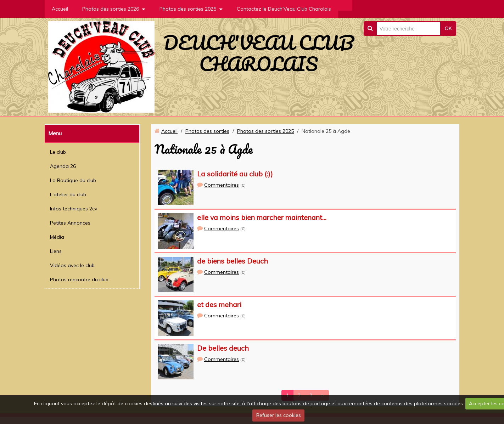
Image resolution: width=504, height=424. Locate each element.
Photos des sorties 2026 (111, 9)
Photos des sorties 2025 (188, 9)
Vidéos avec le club (72, 265)
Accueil (60, 9)
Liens (56, 251)
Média (57, 237)
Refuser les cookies (279, 415)
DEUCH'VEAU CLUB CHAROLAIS (259, 53)
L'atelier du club (68, 194)
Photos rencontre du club (79, 279)
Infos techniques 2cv (74, 209)
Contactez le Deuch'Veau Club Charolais (284, 9)
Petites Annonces (70, 223)
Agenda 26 (63, 166)
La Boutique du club (73, 180)
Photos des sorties (207, 131)
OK (448, 28)
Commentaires (222, 185)
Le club (58, 152)
